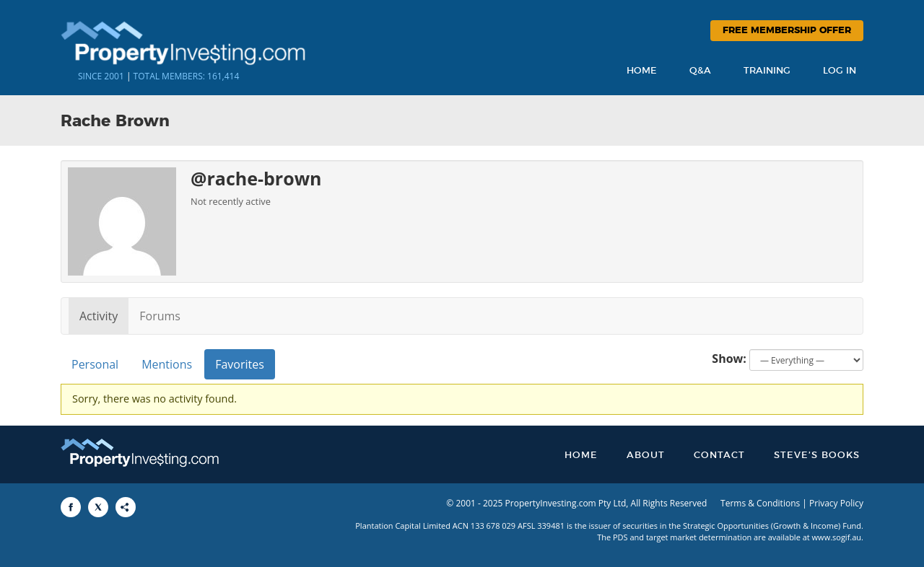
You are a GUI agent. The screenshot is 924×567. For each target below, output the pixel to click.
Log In (840, 71)
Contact (719, 456)
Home (642, 71)
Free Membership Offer (787, 31)
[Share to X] (98, 507)
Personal (95, 364)
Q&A (700, 71)
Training (767, 71)
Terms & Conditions (760, 503)
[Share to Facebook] (71, 507)
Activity (99, 316)
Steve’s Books (817, 456)
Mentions (167, 364)
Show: (729, 359)
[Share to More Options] (126, 507)
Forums (160, 316)
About (646, 456)
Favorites (240, 364)
